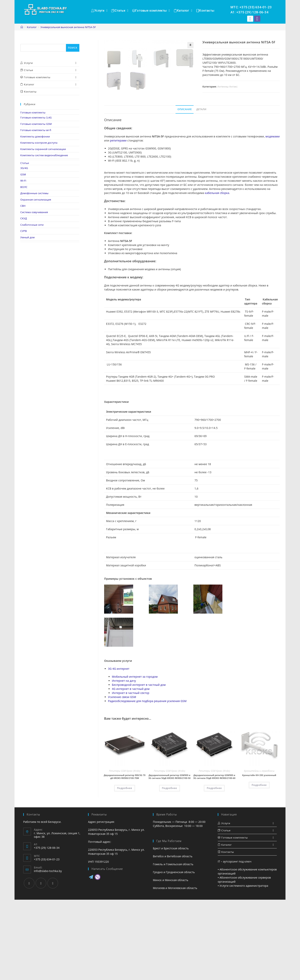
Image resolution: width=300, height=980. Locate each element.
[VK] (53, 963)
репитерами (118, 221)
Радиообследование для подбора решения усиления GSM (147, 781)
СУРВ (24, 231)
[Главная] (22, 27)
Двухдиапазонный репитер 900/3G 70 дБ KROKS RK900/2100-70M (125, 857)
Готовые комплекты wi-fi (36, 130)
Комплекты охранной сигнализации (43, 149)
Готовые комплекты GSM (36, 124)
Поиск (24, 42)
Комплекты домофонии (35, 136)
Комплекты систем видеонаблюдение (44, 155)
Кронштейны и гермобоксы (259, 851)
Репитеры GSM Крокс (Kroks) (125, 851)
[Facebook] (29, 963)
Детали (201, 190)
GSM (23, 174)
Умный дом (27, 237)
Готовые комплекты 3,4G (36, 117)
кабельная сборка (217, 273)
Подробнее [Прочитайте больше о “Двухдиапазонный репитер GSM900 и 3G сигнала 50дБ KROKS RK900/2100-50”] (170, 868)
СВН (23, 206)
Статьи (25, 163)
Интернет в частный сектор (131, 773)
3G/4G (24, 168)
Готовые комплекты (33, 112)
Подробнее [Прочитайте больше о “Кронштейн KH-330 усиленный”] (259, 865)
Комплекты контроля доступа (39, 143)
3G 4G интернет (119, 749)
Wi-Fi (23, 181)
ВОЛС (24, 187)
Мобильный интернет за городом (135, 757)
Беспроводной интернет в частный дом (139, 765)
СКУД (24, 218)
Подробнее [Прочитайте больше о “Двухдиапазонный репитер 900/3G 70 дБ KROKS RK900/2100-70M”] (125, 868)
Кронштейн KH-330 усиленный (259, 855)
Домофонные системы (34, 193)
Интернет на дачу (124, 761)
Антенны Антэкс (227, 87)
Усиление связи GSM (122, 777)
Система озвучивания (34, 212)
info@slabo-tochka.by (48, 951)
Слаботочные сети (32, 225)
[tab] (185, 190)
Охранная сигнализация (36, 200)
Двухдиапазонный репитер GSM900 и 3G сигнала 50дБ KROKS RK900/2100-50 (170, 857)
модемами (273, 216)
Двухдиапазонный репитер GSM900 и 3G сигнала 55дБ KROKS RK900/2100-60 (214, 857)
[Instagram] (41, 963)
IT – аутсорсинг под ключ (235, 942)
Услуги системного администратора (244, 966)
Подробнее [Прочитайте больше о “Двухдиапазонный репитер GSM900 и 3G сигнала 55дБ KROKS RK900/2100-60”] (214, 868)
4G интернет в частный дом (131, 769)
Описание (185, 190)
